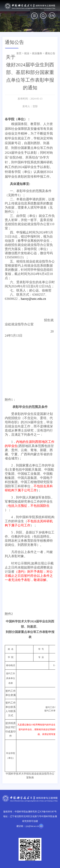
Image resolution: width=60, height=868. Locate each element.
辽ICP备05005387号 (47, 812)
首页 (19, 53)
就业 (27, 53)
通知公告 (50, 53)
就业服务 (37, 53)
